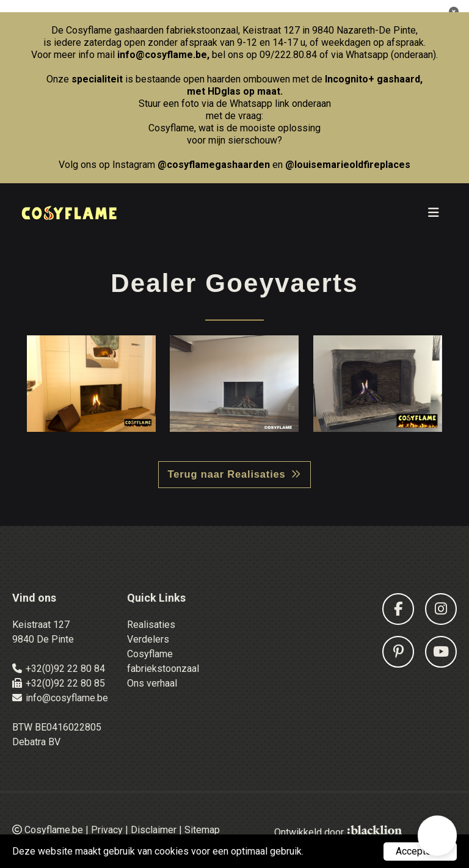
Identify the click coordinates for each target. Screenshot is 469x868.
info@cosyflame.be (162, 55)
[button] (437, 836)
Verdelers (148, 639)
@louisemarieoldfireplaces (348, 165)
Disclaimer (154, 830)
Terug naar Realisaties (227, 474)
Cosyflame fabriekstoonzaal (163, 661)
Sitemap (202, 830)
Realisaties (151, 625)
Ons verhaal (152, 683)
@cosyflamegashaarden (214, 165)
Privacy (107, 830)
